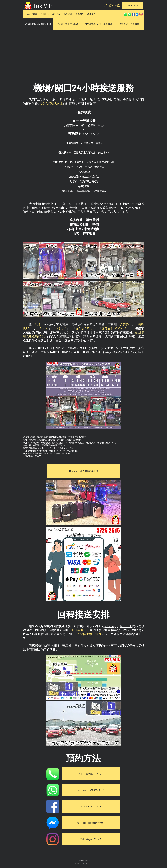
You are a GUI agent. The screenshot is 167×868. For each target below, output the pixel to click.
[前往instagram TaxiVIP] (91, 839)
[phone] (125, 14)
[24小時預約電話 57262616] (91, 774)
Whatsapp (111, 626)
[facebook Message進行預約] (91, 823)
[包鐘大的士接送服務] (129, 24)
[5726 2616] (133, 6)
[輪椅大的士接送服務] (68, 24)
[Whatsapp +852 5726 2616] (91, 790)
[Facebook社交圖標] (133, 14)
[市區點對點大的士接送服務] (99, 24)
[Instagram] (141, 14)
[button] (38, 24)
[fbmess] (137, 14)
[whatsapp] (129, 14)
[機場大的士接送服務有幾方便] (84, 471)
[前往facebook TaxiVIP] (91, 806)
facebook (126, 626)
